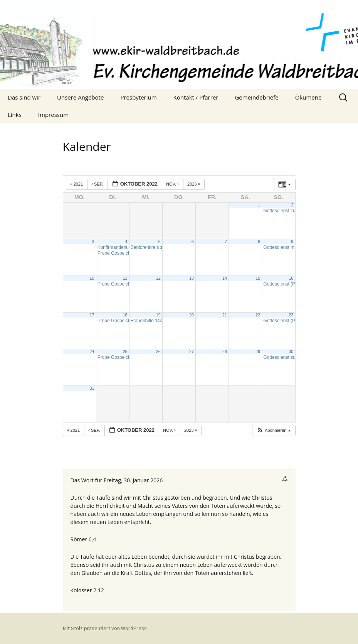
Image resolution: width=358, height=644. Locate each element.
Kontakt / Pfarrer (196, 97)
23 (291, 315)
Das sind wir (24, 97)
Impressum (53, 115)
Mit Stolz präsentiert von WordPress (105, 628)
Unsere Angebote (80, 97)
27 (192, 352)
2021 (77, 184)
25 (125, 352)
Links (15, 115)
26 (158, 352)
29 (258, 352)
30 (291, 352)
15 (258, 278)
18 (125, 315)
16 (291, 278)
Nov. (173, 184)
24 (92, 352)
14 (225, 278)
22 (258, 315)
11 (125, 278)
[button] (274, 430)
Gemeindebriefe (256, 97)
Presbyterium (138, 97)
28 (225, 352)
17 (92, 315)
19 (158, 315)
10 (92, 278)
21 (225, 315)
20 (192, 315)
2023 (194, 184)
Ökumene (308, 97)
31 (92, 388)
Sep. (98, 184)
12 (158, 278)
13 (192, 278)
